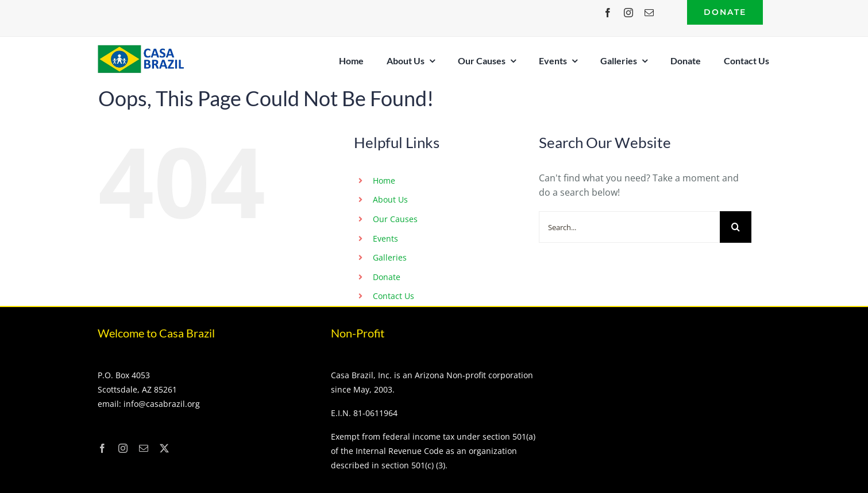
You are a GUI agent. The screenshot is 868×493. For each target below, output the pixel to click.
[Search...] (629, 227)
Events (385, 238)
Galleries (390, 257)
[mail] (649, 13)
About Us (390, 199)
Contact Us (394, 296)
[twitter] (164, 448)
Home (384, 180)
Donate (387, 277)
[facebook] (608, 13)
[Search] (736, 227)
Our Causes (395, 219)
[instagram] (628, 13)
